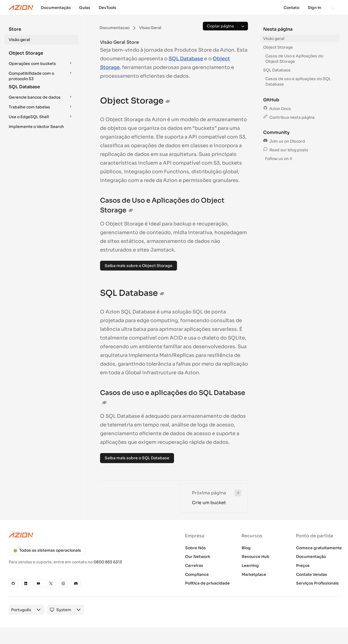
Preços (303, 566)
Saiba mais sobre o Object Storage (139, 266)
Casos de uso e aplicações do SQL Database (298, 81)
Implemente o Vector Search (36, 127)
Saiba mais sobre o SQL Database (137, 458)
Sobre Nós (195, 548)
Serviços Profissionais (317, 583)
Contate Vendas (312, 574)
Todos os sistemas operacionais (47, 550)
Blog (246, 548)
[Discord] (76, 583)
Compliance (197, 574)
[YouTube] (38, 583)
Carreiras (194, 566)
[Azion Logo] (21, 8)
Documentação (311, 557)
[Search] (333, 8)
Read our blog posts (286, 150)
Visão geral (19, 40)
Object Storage (278, 47)
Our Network (198, 557)
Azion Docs (277, 109)
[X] (51, 583)
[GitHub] (13, 583)
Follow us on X (278, 159)
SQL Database (186, 59)
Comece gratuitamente (319, 548)
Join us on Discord (284, 141)
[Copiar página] (220, 26)
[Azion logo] (88, 535)
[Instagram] (63, 583)
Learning (250, 566)
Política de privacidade (207, 583)
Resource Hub (256, 557)
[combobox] (21, 610)
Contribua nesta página (289, 117)
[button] (41, 35)
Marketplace (254, 574)
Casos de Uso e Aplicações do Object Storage (294, 59)
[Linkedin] (26, 583)
